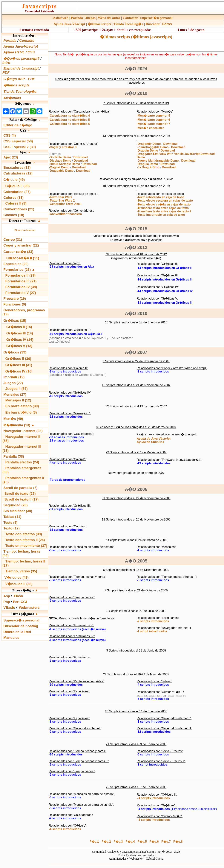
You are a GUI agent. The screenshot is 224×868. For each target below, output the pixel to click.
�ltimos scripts (99, 24)
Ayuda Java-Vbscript (69, 24)
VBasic (9, 608)
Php (7, 602)
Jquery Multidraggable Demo (158, 161)
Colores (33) (13, 198)
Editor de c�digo (18, 125)
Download (80, 157)
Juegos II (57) (17, 389)
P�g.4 (130, 842)
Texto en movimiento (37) (26, 546)
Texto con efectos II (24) (25, 540)
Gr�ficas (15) (15, 321)
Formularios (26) (17, 270)
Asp (7, 596)
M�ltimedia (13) (17, 425)
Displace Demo (60, 161)
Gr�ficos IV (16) (19, 371)
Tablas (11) (12, 517)
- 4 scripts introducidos (153, 798)
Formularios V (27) (21, 293)
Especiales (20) (16, 264)
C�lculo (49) (14, 180)
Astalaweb (61, 18)
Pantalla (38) (14, 456)
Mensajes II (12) (18, 400)
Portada (77, 18)
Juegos (90, 18)
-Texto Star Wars (60, 197)
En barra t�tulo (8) (21, 412)
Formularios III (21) (21, 281)
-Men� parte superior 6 (153, 120)
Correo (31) (13, 240)
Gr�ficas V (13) (19, 346)
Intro (6, 63)
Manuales (11, 638)
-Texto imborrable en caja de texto (161, 215)
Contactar (130, 18)
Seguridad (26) (16, 505)
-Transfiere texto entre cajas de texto (163, 208)
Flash (18, 596)
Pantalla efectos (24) (22, 462)
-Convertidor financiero (65, 214)
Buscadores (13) (17, 167)
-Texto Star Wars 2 (62, 201)
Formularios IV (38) (21, 287)
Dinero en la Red (17, 632)
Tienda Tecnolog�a (128, 24)
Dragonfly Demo (149, 144)
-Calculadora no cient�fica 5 (69, 120)
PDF (6, 73)
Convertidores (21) (19, 209)
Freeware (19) (15, 299)
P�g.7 (166, 842)
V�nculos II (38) (19, 584)
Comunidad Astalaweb (39, 11)
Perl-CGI (20, 602)
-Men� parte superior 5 (153, 116)
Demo (141, 157)
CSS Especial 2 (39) (20, 147)
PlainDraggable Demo (153, 147)
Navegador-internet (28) (23, 431)
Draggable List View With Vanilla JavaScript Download (176, 154)
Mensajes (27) (15, 394)
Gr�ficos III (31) (19, 365)
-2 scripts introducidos (153, 621)
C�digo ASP (14, 79)
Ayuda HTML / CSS (19, 52)
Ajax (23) (11, 157)
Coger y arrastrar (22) (21, 245)
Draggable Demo (62, 171)
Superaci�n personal (156, 18)
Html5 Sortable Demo (65, 164)
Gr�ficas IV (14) (20, 340)
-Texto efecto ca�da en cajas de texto (164, 204)
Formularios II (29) (21, 275)
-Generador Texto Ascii (65, 204)
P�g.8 (178, 842)
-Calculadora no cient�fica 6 (69, 124)
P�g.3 (118, 842)
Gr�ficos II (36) (18, 359)
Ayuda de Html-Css (150, 442)
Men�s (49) (13, 419)
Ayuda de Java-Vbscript (154, 439)
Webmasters (29, 608)
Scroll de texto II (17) (22, 499)
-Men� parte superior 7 (153, 124)
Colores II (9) (16, 203)
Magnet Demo (60, 167)
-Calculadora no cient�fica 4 (69, 116)
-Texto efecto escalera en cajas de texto (165, 201)
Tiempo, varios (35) (21, 571)
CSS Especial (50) (18, 141)
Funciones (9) (15, 304)
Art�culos (12, 98)
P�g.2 (106, 842)
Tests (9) (10, 522)
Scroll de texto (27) (20, 494)
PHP (31, 79)
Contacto (27, 41)
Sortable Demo (60, 157)
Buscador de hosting (21, 626)
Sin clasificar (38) (18, 511)
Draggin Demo (148, 151)
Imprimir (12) (14, 377)
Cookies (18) (14, 215)
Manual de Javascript (21, 68)
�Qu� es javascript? (22, 59)
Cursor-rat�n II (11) (23, 258)
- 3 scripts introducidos (153, 820)
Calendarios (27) (17, 192)
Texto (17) (11, 528)
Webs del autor (109, 18)
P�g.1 (94, 842)
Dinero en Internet (25, 230)
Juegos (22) (13, 383)
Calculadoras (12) (18, 173)
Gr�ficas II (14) (19, 327)
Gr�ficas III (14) (20, 333)
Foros (167, 24)
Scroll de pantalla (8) (20, 488)
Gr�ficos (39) (15, 352)
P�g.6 (154, 842)
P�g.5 (142, 842)
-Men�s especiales (151, 128)
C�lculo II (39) (18, 186)
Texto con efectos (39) (24, 534)
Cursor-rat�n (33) (18, 252)
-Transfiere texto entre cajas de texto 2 (164, 211)
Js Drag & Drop (148, 167)
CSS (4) (10, 135)
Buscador (153, 24)
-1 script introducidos (152, 631)
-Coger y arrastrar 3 (63, 147)
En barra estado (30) (22, 406)
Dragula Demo (148, 164)
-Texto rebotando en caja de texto (160, 197)
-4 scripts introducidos (65, 829)
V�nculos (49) (16, 578)
